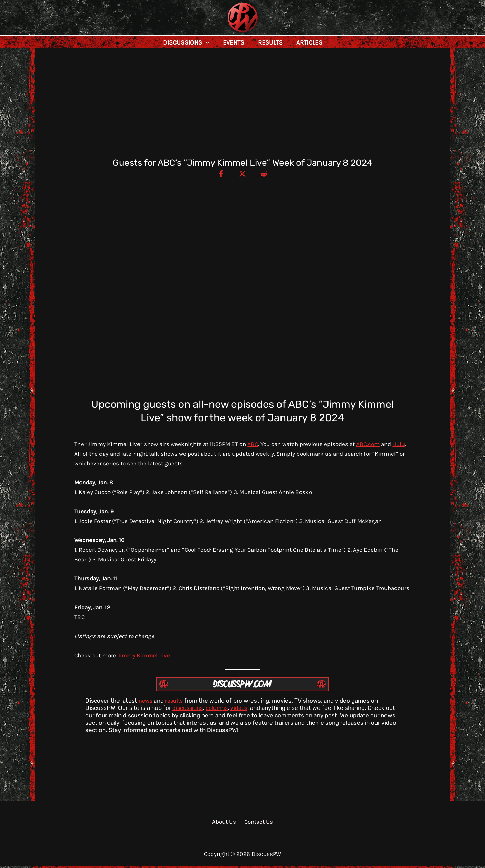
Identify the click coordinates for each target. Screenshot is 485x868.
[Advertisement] (242, 107)
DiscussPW (229, 33)
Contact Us (257, 823)
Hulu (399, 446)
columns (219, 710)
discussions (188, 710)
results (176, 702)
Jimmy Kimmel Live (144, 657)
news (146, 702)
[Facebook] (218, 175)
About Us (225, 823)
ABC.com (368, 446)
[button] (221, 42)
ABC (253, 446)
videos (242, 710)
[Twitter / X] (242, 175)
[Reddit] (267, 175)
